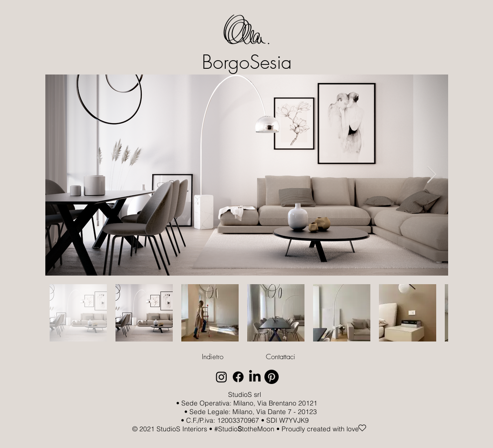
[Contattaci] (281, 357)
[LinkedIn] (255, 377)
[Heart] (362, 428)
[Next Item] (432, 175)
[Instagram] (221, 377)
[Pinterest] (272, 377)
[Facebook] (238, 377)
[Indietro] (213, 357)
